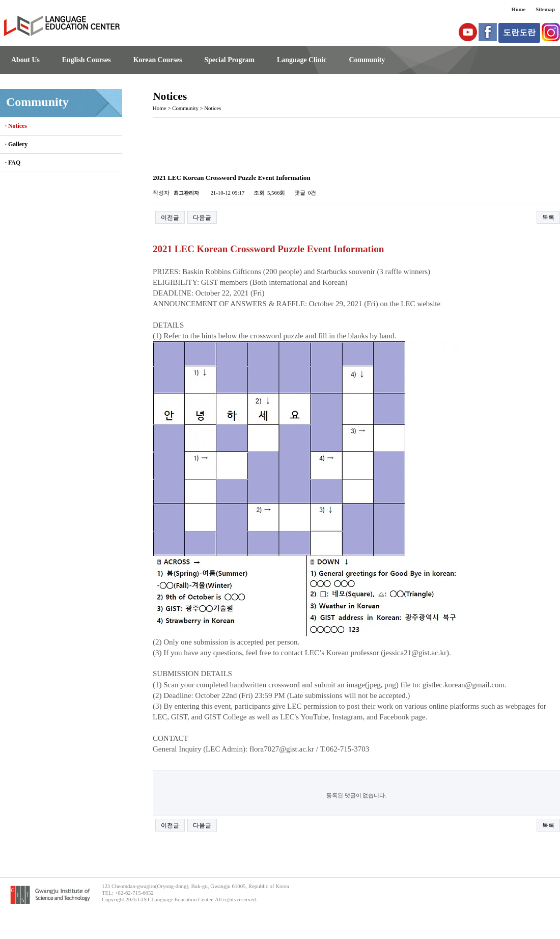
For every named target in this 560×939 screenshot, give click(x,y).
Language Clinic (302, 60)
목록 (548, 218)
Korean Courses (158, 60)
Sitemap (545, 9)
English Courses (87, 60)
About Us (25, 60)
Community (367, 60)
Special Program (229, 60)
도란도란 (519, 32)
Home (519, 9)
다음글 (202, 218)
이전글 (170, 218)
